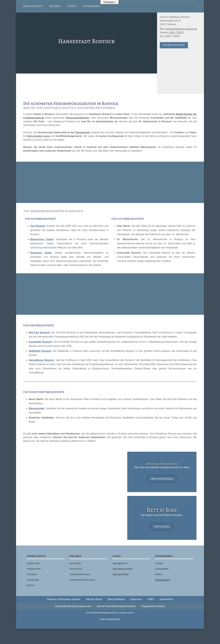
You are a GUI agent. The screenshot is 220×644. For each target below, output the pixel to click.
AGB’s (151, 599)
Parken (159, 574)
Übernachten (33, 6)
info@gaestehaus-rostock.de (181, 29)
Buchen (31, 585)
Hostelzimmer (34, 569)
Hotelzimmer (33, 563)
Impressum (136, 599)
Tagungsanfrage (121, 574)
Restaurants (76, 569)
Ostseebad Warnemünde (82, 580)
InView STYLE (114, 619)
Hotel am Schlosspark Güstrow (64, 599)
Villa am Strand (94, 599)
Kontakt (159, 563)
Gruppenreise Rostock (153, 606)
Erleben (55, 6)
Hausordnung (162, 580)
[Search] (199, 6)
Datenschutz (166, 599)
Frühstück (32, 574)
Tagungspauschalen (122, 569)
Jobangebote (162, 569)
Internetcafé (33, 580)
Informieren (92, 6)
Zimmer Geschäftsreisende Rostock (116, 606)
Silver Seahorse (116, 599)
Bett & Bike (75, 563)
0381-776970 (176, 33)
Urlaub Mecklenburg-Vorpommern (73, 606)
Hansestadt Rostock (80, 574)
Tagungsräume (120, 563)
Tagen (72, 6)
